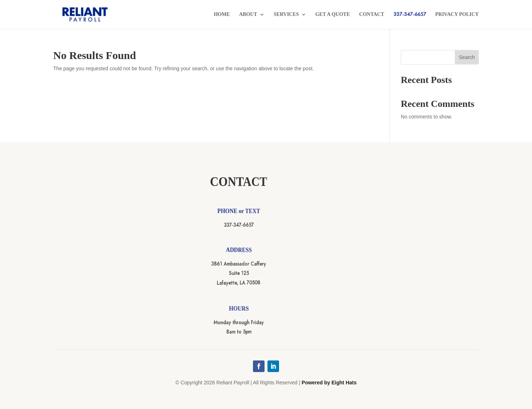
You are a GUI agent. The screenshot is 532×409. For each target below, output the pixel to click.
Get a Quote (332, 14)
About (248, 14)
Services (286, 14)
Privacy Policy (457, 14)
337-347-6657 (410, 15)
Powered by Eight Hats (329, 383)
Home (222, 14)
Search (467, 57)
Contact (372, 14)
